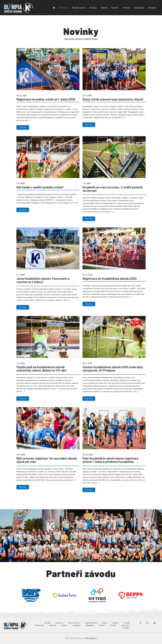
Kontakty (152, 8)
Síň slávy (93, 8)
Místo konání (39, 625)
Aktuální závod (79, 8)
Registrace (59, 623)
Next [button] (149, 595)
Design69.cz (92, 638)
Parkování (52, 625)
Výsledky (116, 623)
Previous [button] (13, 595)
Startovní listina (74, 623)
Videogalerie (90, 625)
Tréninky (126, 8)
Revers (105, 623)
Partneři (115, 8)
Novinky (64, 8)
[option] (31, 595)
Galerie (104, 8)
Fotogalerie (76, 625)
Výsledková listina (91, 623)
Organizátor (139, 8)
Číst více (23, 127)
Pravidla (127, 623)
